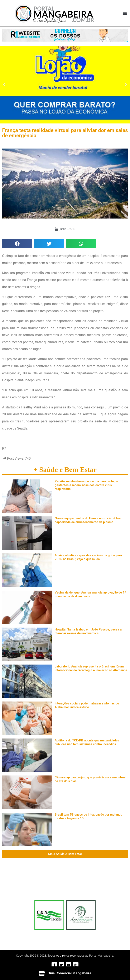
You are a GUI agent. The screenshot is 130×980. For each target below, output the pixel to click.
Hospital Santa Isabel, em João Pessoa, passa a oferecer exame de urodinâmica (88, 631)
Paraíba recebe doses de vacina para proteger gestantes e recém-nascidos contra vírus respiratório (86, 485)
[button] (125, 13)
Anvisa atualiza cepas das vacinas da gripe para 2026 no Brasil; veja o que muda (88, 557)
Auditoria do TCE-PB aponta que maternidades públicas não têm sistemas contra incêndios (87, 742)
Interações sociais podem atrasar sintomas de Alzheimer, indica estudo (87, 705)
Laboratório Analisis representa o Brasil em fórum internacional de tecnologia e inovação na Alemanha (91, 668)
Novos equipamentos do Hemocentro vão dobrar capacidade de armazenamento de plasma (88, 520)
